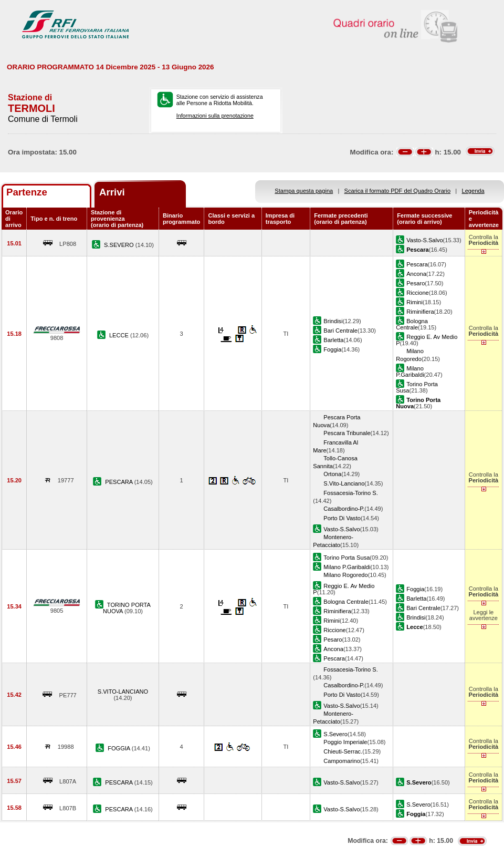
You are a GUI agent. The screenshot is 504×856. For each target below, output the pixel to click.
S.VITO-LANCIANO (123, 692)
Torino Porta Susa (346, 558)
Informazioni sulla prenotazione (215, 116)
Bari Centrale (340, 331)
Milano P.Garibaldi (410, 372)
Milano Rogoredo (345, 575)
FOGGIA (120, 748)
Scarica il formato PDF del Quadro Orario (398, 191)
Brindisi (333, 321)
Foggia (332, 349)
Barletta (333, 340)
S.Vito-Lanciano (344, 483)
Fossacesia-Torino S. (350, 493)
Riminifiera (420, 312)
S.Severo (335, 734)
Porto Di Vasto (342, 518)
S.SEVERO (120, 245)
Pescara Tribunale (347, 433)
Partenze (27, 192)
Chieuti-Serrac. (343, 751)
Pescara (417, 264)
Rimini (414, 302)
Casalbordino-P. (344, 509)
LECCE (120, 335)
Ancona (416, 274)
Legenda (473, 191)
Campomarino (342, 761)
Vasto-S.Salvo (424, 240)
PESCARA (119, 482)
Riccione (417, 293)
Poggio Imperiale (345, 742)
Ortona (332, 474)
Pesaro (416, 283)
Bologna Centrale (412, 324)
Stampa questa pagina (304, 191)
